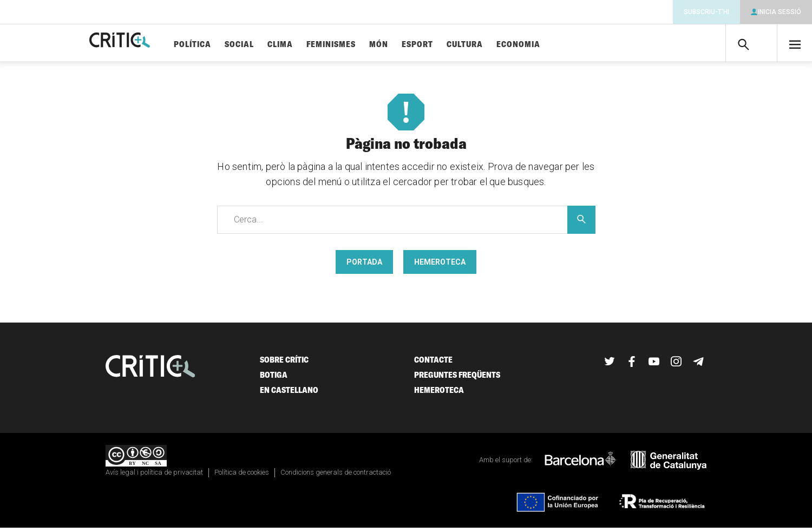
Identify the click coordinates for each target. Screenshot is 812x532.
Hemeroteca (440, 266)
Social (272, 45)
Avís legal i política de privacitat (154, 477)
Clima (313, 45)
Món (412, 45)
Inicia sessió (780, 12)
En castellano (289, 394)
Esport (450, 45)
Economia (551, 45)
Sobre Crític (284, 364)
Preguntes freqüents (457, 379)
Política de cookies (242, 477)
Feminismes (364, 45)
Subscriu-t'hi (706, 12)
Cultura (498, 45)
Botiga (274, 379)
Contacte (433, 364)
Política (225, 45)
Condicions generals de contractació (336, 477)
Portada (364, 266)
